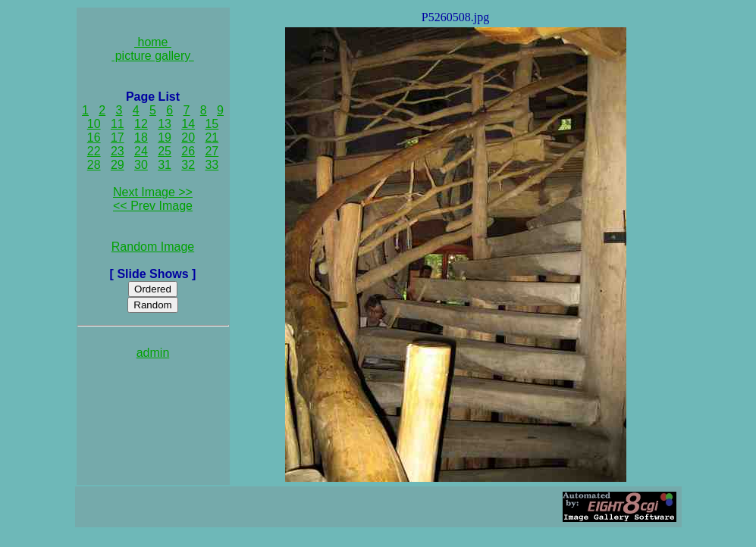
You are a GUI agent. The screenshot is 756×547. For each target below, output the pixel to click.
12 (141, 124)
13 (165, 124)
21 (212, 138)
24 (141, 151)
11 (118, 124)
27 (212, 151)
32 (188, 165)
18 (141, 138)
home (153, 42)
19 (165, 138)
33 (212, 165)
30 (141, 165)
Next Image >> (153, 192)
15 (212, 124)
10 (94, 124)
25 (165, 151)
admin (153, 353)
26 (188, 151)
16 (94, 138)
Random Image (153, 247)
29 (118, 165)
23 (118, 151)
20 (188, 138)
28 (94, 165)
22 (94, 151)
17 (118, 138)
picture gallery (153, 56)
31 (165, 165)
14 (188, 124)
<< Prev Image (153, 206)
